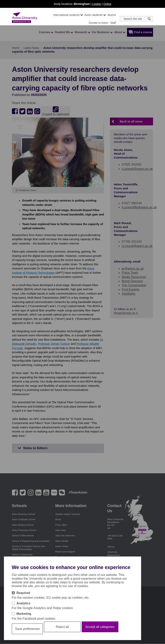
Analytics (23, 603)
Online (107, 4)
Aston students (95, 15)
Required (23, 593)
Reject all (62, 627)
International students (68, 15)
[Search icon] (149, 19)
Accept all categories (100, 627)
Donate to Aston (99, 23)
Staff (113, 23)
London (97, 4)
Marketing (24, 614)
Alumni (112, 15)
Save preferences (27, 629)
